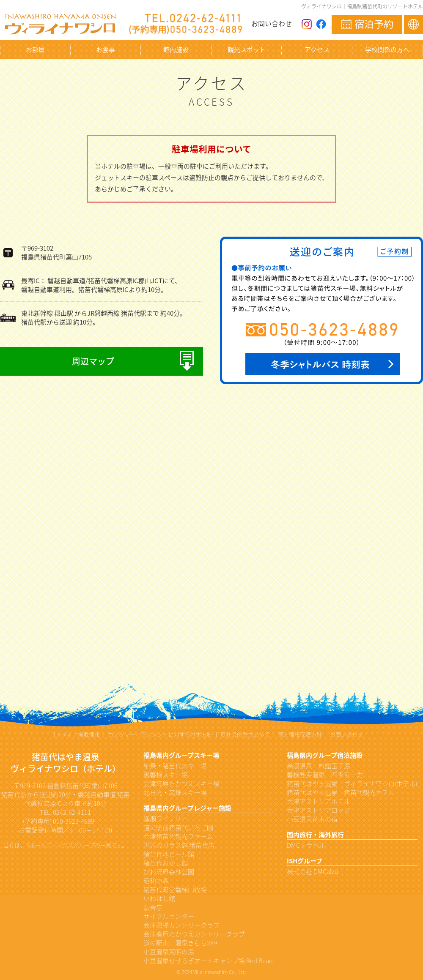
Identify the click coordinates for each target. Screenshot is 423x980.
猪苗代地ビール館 (169, 854)
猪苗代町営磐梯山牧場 (175, 890)
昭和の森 (156, 881)
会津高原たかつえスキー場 (181, 783)
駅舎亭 (153, 907)
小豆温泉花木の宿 (312, 819)
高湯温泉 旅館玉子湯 (319, 766)
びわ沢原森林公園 (169, 872)
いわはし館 (159, 898)
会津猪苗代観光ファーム (178, 836)
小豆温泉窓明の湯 (169, 952)
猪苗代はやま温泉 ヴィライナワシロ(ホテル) (352, 783)
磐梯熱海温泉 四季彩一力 (325, 775)
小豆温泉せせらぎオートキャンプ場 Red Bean (208, 961)
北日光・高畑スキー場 (175, 792)
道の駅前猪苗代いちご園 (178, 827)
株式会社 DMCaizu (313, 871)
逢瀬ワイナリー (166, 819)
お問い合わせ (272, 23)
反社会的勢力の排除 (245, 734)
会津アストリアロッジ (319, 810)
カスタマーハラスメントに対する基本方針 (160, 734)
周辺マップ (93, 361)
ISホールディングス (49, 845)
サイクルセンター (169, 916)
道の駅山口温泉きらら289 (180, 943)
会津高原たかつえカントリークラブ (194, 934)
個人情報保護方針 (300, 734)
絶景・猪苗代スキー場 (175, 766)
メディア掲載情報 (78, 734)
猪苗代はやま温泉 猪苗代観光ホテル (341, 792)
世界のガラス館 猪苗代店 (179, 845)
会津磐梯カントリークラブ (181, 925)
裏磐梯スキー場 (166, 775)
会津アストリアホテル (319, 801)
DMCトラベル (306, 845)
